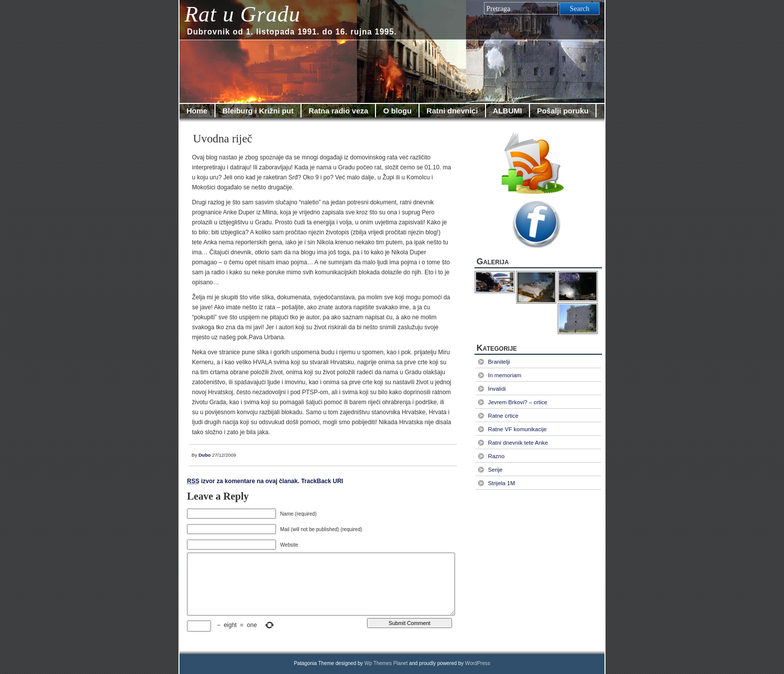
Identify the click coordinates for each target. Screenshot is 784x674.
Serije (495, 470)
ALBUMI (507, 111)
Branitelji (499, 362)
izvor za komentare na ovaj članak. (243, 481)
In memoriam (505, 375)
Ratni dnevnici (452, 111)
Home (197, 111)
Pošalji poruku (563, 111)
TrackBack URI (322, 481)
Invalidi (497, 389)
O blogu (397, 111)
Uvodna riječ (222, 139)
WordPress (477, 663)
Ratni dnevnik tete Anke (518, 443)
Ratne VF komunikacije (517, 429)
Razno (496, 456)
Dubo (205, 455)
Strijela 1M (501, 483)
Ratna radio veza (338, 111)
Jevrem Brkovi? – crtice (518, 402)
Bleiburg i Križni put (258, 111)
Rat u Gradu (242, 14)
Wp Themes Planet (386, 663)
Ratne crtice (503, 416)
